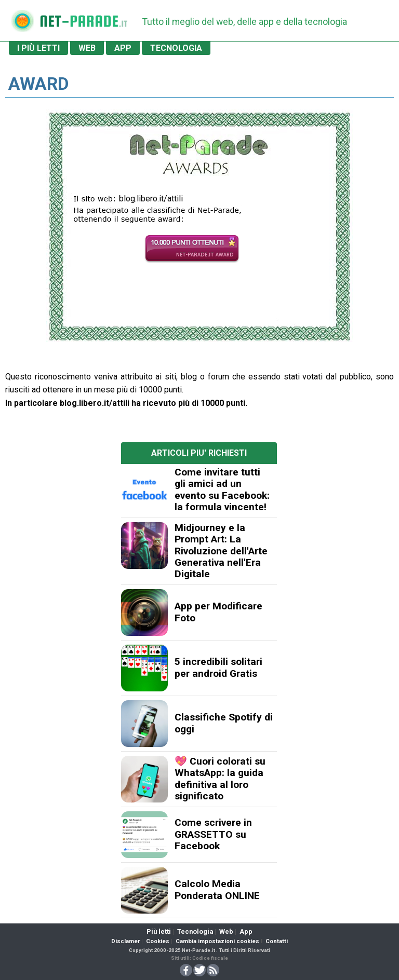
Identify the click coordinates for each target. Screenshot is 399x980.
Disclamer (125, 941)
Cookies (158, 941)
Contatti (277, 941)
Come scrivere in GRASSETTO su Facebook (213, 834)
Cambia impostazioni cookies (217, 941)
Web (226, 931)
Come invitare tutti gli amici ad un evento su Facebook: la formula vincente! (222, 489)
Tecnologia (195, 931)
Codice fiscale (210, 958)
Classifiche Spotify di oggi (224, 723)
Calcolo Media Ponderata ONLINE (217, 889)
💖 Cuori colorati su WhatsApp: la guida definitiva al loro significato (220, 779)
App (246, 931)
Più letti (159, 931)
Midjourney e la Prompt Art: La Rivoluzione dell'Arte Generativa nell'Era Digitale (221, 551)
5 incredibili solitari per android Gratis (218, 667)
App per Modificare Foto (218, 612)
